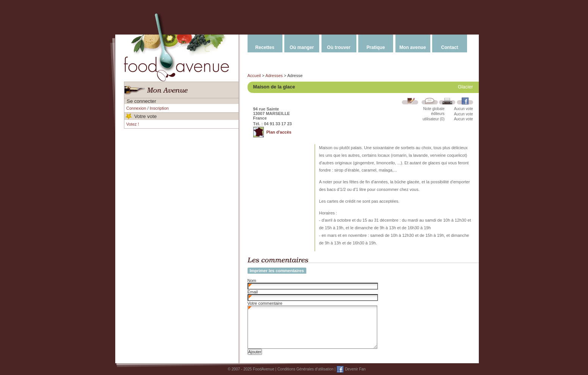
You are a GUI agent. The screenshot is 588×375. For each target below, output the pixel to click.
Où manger (302, 47)
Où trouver (339, 47)
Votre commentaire (265, 303)
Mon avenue (413, 47)
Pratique (376, 47)
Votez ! (133, 124)
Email (253, 292)
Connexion (136, 108)
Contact (449, 47)
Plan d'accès (279, 132)
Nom (252, 280)
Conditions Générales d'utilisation (306, 369)
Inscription (159, 108)
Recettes (265, 47)
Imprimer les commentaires (277, 271)
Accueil (254, 76)
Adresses (274, 76)
